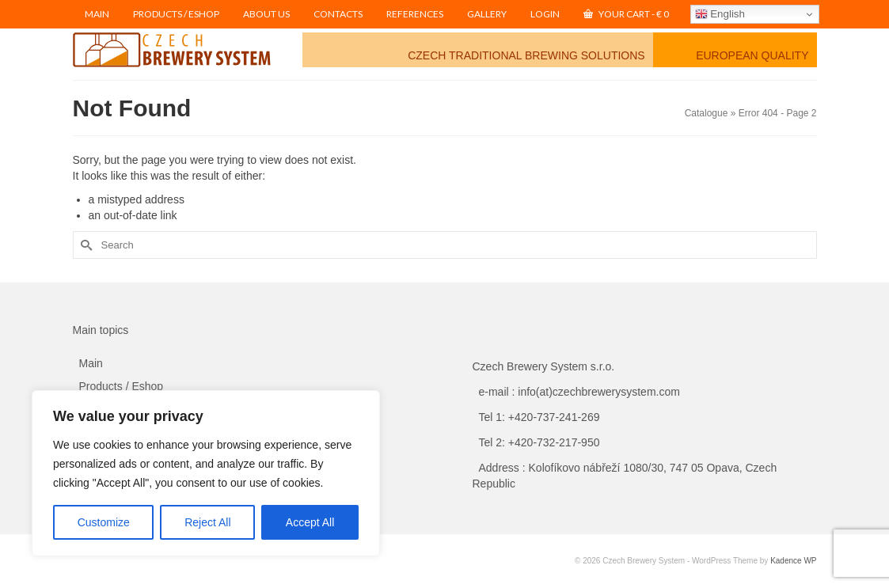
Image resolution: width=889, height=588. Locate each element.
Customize (104, 522)
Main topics (101, 330)
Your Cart (626, 14)
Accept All (310, 522)
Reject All (207, 522)
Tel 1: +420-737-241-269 (539, 417)
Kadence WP (793, 561)
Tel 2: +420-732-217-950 (539, 442)
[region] (206, 473)
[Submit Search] (85, 245)
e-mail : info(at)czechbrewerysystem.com (579, 392)
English (720, 14)
